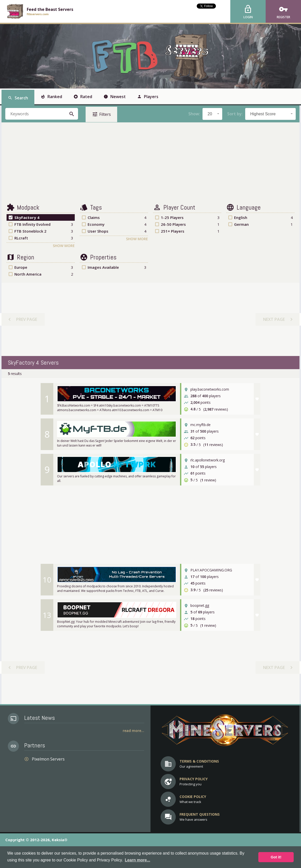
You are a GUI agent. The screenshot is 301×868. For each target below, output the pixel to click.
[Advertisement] (150, 163)
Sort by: (235, 114)
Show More (64, 246)
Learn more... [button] (137, 860)
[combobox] (212, 114)
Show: (194, 114)
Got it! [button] (276, 857)
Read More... (133, 731)
